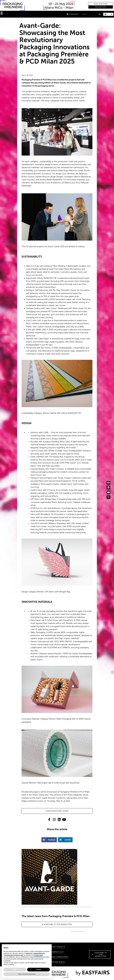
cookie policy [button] (39, 955)
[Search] (99, 14)
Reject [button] (15, 970)
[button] (101, 4)
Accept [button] (39, 970)
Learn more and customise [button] (27, 974)
